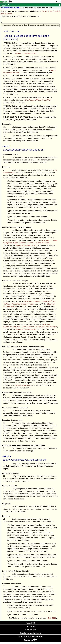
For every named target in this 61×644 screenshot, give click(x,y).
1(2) (5, 136)
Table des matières (10, 39)
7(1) (5, 395)
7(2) (5, 410)
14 (4, 519)
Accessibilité (31, 623)
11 (4, 476)
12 (4, 489)
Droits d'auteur (31, 630)
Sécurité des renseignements (30, 633)
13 (4, 506)
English (58, 2)
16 (4, 586)
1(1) (5, 127)
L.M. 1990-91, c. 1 (17, 16)
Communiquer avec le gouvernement (30, 636)
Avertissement (30, 626)
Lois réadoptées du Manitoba (31, 7)
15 (4, 574)
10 (4, 463)
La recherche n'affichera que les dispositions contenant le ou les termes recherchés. (30, 25)
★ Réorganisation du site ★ (11, 7)
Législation (5, 5)
